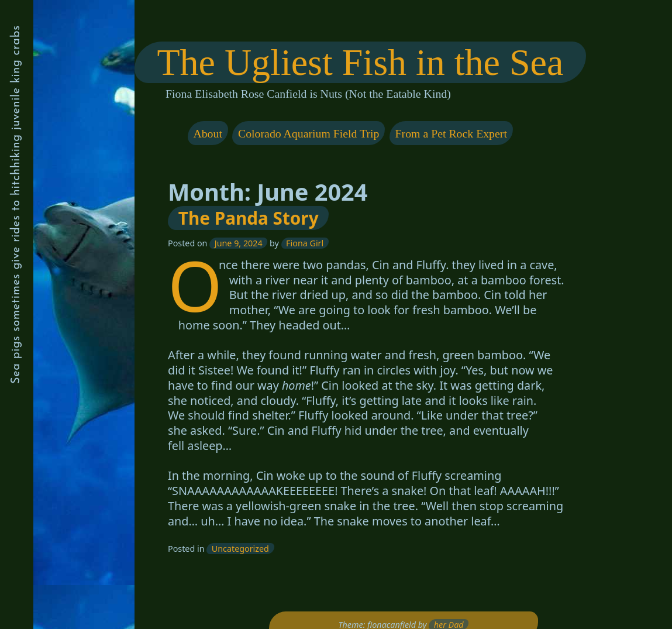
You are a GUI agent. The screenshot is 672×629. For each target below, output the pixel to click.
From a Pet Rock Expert (451, 133)
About (208, 133)
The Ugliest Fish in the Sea (360, 62)
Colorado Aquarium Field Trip (309, 133)
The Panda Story (249, 218)
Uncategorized (240, 549)
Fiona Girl (305, 243)
